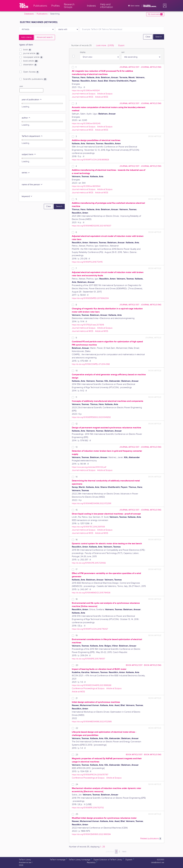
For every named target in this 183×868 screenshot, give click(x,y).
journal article (31, 53)
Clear (148, 37)
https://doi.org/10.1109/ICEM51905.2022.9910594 (91, 834)
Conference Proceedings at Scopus (88, 688)
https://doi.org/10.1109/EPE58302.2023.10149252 (91, 417)
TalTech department (32, 136)
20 (77, 665)
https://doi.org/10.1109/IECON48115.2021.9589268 (92, 685)
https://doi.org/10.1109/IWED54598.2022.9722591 (91, 503)
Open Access (31, 72)
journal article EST (129, 67)
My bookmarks (155, 14)
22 (77, 728)
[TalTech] (24, 6)
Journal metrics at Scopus (84, 94)
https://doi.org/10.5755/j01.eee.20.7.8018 (88, 325)
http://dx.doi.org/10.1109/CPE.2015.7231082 (89, 563)
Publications (42, 14)
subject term (29, 154)
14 (77, 477)
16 (77, 540)
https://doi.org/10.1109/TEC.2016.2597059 (88, 527)
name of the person (32, 185)
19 (77, 636)
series (26, 173)
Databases (29, 14)
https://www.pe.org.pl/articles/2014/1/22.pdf (89, 467)
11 (76, 397)
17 (76, 569)
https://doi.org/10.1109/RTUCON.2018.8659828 (90, 160)
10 (77, 371)
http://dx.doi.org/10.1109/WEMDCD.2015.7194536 (91, 593)
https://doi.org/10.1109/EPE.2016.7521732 (88, 808)
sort (123, 52)
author (26, 118)
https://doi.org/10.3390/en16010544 (86, 186)
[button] (164, 6)
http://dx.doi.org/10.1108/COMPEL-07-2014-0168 (91, 364)
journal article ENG (151, 67)
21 (77, 698)
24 (77, 784)
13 (77, 447)
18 (77, 599)
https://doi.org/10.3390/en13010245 (86, 123)
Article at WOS (102, 97)
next (124, 852)
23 (77, 755)
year (21, 86)
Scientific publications (35, 79)
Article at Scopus (105, 94)
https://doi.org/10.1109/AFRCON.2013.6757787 (90, 775)
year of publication (32, 100)
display (83, 52)
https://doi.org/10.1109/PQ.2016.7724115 (87, 262)
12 (77, 424)
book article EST (134, 665)
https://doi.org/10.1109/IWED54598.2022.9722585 (92, 722)
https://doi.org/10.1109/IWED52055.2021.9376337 (91, 226)
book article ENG (153, 665)
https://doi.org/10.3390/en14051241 (86, 91)
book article (31, 61)
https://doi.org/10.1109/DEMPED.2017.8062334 (90, 298)
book (27, 50)
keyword (27, 196)
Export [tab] (121, 45)
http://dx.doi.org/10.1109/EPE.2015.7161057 (88, 659)
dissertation (30, 65)
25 (77, 814)
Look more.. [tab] (105, 45)
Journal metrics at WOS (83, 97)
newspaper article (33, 57)
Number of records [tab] (81, 45)
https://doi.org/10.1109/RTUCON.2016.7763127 (90, 629)
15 (77, 510)
